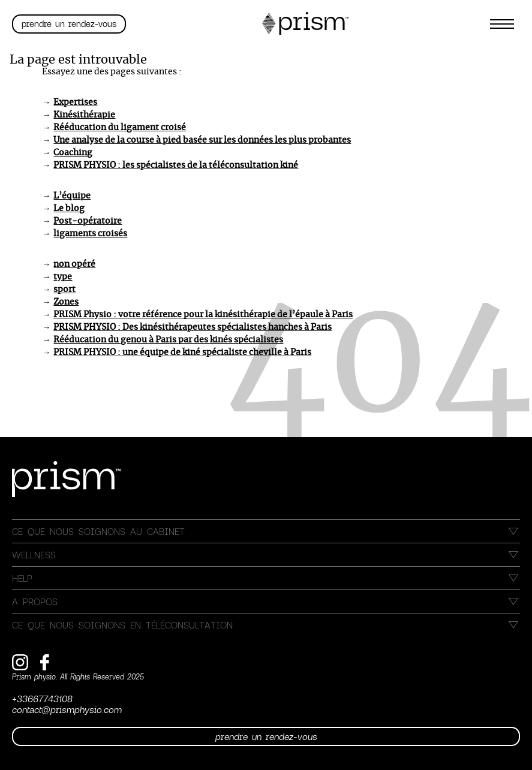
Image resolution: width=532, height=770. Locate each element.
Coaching (73, 153)
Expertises (75, 103)
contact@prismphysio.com (67, 709)
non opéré (74, 264)
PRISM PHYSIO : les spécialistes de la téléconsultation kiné (176, 166)
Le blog (69, 209)
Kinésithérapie (84, 115)
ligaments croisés (90, 234)
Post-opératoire (88, 221)
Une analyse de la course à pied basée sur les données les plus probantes (202, 140)
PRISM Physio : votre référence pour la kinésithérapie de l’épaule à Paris (203, 315)
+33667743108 (42, 699)
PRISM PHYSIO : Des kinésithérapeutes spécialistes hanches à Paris (193, 327)
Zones (66, 302)
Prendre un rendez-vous (69, 24)
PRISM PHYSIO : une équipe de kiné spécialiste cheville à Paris (182, 353)
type (63, 277)
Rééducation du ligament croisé (120, 128)
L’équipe (72, 196)
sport (64, 290)
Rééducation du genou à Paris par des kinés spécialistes (168, 340)
